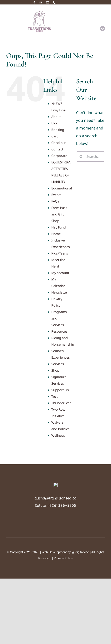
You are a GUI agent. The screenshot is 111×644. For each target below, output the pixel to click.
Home (56, 234)
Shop (55, 370)
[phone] (54, 3)
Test (54, 396)
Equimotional (62, 188)
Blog (55, 123)
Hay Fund (59, 227)
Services (58, 364)
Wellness (58, 435)
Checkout (59, 143)
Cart (55, 136)
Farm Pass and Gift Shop (59, 214)
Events (56, 195)
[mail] (48, 3)
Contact (57, 149)
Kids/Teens (60, 253)
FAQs (55, 201)
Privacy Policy (63, 558)
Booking (58, 130)
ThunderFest (61, 403)
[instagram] (41, 3)
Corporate (59, 156)
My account (60, 273)
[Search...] (91, 157)
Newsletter (60, 292)
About (56, 117)
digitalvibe (82, 552)
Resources (59, 331)
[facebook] (34, 3)
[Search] (81, 157)
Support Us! (60, 390)
